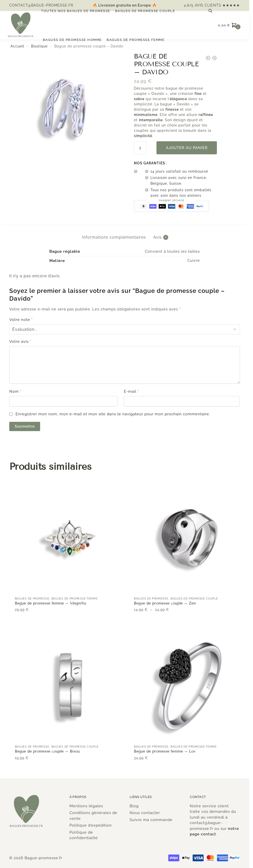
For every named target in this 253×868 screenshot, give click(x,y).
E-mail (132, 391)
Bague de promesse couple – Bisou (47, 751)
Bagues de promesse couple (194, 599)
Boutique (39, 46)
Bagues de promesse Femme (75, 599)
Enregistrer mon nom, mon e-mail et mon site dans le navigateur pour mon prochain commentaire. (113, 414)
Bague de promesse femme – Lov (165, 751)
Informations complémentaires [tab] (114, 237)
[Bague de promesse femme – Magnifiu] (71, 538)
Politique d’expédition (91, 825)
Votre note (21, 320)
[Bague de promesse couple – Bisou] (71, 686)
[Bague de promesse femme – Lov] (190, 686)
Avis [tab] (157, 237)
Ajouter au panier (187, 148)
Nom (15, 391)
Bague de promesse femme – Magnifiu (51, 603)
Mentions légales (86, 806)
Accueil (17, 46)
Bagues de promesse (32, 599)
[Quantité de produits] (140, 148)
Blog (134, 806)
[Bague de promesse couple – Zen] (190, 538)
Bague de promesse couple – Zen (165, 603)
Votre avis (20, 342)
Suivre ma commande (151, 820)
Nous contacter (145, 813)
